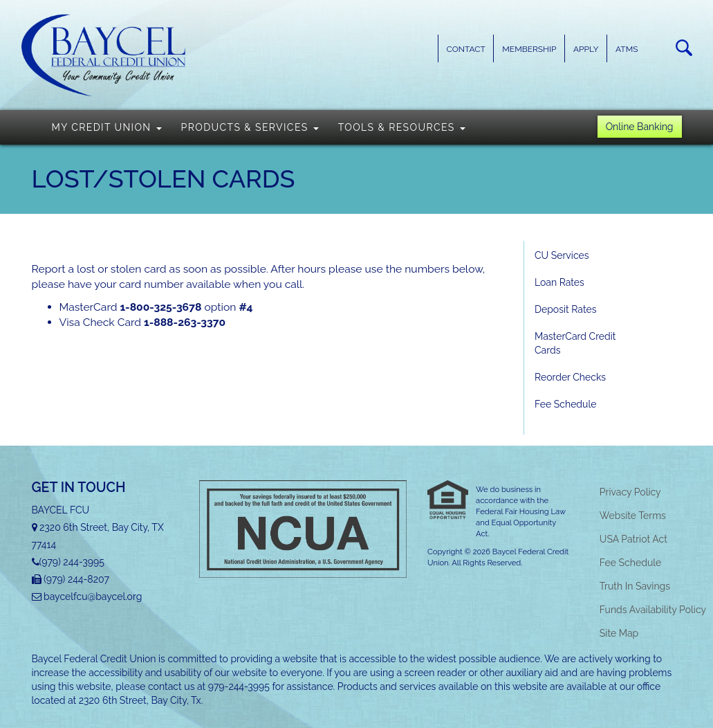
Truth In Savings (635, 586)
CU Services (562, 255)
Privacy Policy (630, 492)
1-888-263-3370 (185, 322)
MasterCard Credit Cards (575, 343)
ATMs (627, 49)
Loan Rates (559, 282)
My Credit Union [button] (107, 127)
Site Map (619, 633)
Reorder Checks (570, 377)
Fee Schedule (565, 404)
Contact (466, 49)
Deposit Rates (565, 309)
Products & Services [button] (250, 127)
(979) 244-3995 (72, 562)
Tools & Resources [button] (402, 127)
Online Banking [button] (640, 127)
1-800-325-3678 (160, 307)
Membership (529, 49)
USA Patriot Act (633, 539)
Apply (586, 49)
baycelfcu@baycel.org (93, 597)
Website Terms (633, 516)
